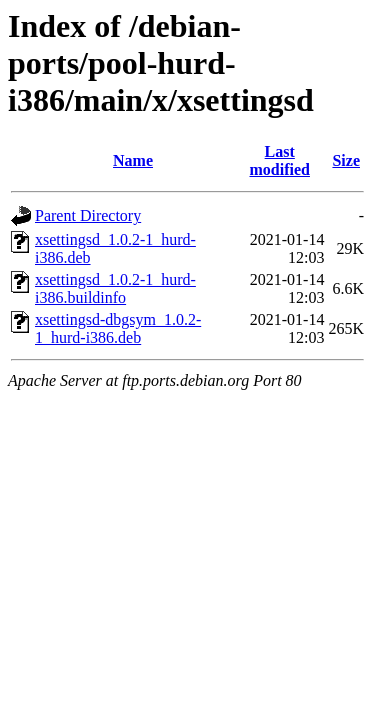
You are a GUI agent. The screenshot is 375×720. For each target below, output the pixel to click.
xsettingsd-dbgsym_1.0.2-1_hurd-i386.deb (118, 328)
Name (133, 160)
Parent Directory (88, 215)
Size (346, 160)
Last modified (280, 160)
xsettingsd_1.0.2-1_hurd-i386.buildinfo (115, 288)
